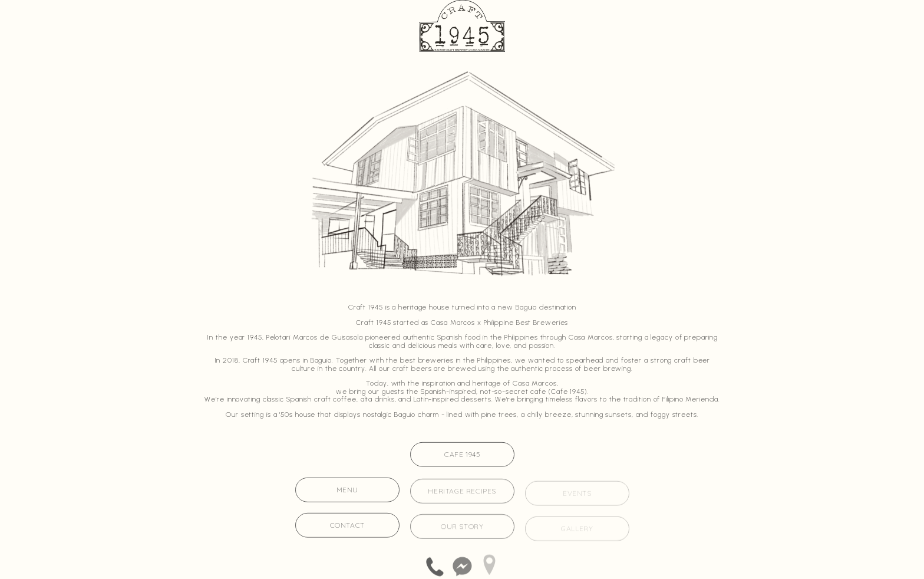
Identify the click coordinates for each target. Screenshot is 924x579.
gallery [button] (577, 530)
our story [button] (462, 527)
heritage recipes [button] (462, 492)
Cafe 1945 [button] (462, 455)
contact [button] (347, 526)
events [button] (577, 494)
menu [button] (347, 490)
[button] (435, 566)
